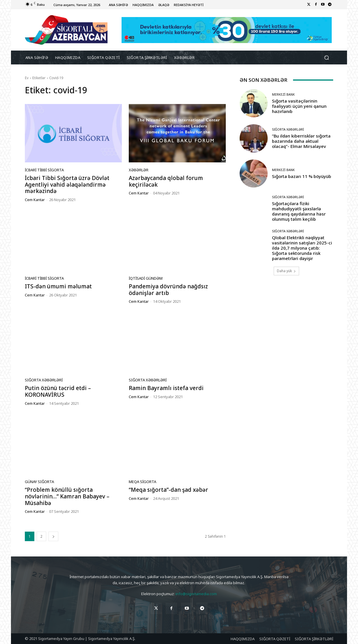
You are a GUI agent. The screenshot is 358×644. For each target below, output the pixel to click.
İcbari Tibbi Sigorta (44, 170)
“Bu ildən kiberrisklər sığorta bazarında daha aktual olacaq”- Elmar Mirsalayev (301, 141)
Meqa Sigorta (142, 482)
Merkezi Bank (283, 94)
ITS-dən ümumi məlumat (58, 286)
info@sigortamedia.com (196, 594)
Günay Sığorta (39, 482)
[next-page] (53, 536)
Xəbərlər (139, 170)
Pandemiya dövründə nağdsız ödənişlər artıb (168, 290)
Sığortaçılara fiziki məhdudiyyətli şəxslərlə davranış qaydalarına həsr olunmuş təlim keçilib (299, 211)
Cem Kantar (35, 200)
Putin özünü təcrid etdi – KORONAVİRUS (58, 391)
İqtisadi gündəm (146, 278)
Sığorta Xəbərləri (44, 380)
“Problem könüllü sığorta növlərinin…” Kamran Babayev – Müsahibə (67, 496)
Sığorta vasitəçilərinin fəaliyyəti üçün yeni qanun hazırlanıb (299, 106)
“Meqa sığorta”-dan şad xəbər (168, 490)
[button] (326, 58)
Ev (27, 78)
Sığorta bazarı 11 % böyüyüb (302, 176)
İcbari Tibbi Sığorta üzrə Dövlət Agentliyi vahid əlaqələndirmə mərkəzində (67, 185)
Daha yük (286, 271)
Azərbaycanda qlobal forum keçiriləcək (166, 181)
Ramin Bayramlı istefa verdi (166, 388)
